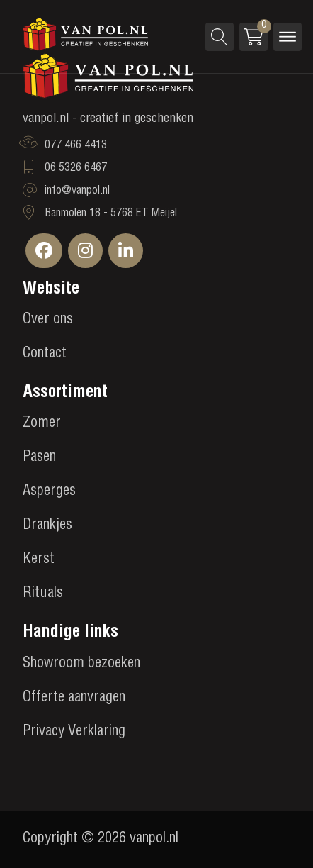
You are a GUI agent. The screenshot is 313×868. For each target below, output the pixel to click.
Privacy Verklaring (74, 733)
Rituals (43, 594)
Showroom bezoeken (81, 664)
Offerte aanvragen (74, 699)
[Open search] (220, 37)
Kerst (39, 560)
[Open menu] (288, 37)
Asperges (49, 492)
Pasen (39, 458)
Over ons (48, 321)
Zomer (42, 424)
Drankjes (47, 526)
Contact (45, 355)
